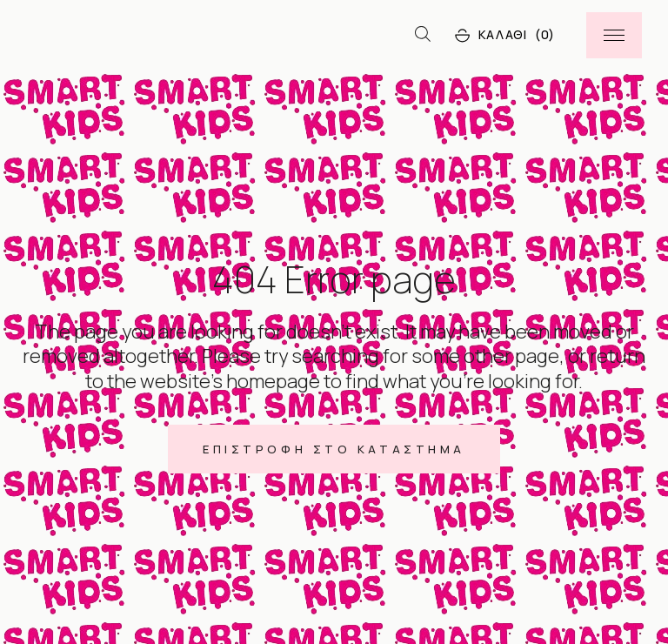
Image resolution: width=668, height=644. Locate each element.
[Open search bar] (423, 35)
